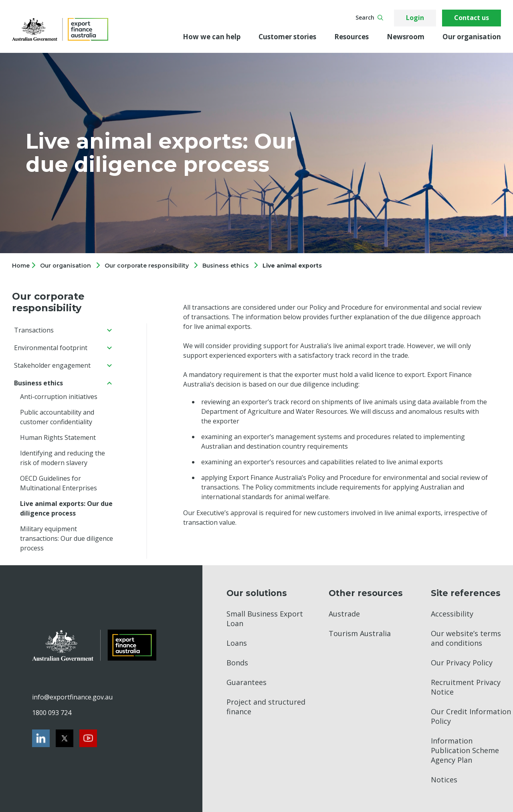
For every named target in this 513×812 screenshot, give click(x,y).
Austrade (344, 614)
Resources (351, 37)
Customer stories (287, 37)
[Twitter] (65, 738)
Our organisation (472, 37)
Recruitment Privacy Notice (466, 687)
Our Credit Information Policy (471, 716)
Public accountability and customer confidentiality (57, 417)
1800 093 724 (52, 713)
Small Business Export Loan (265, 619)
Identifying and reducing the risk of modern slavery (63, 458)
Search (369, 17)
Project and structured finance (266, 707)
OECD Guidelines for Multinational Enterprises (59, 483)
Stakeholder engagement (52, 365)
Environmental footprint (51, 348)
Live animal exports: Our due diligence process (66, 508)
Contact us (472, 18)
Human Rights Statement (58, 437)
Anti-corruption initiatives (59, 397)
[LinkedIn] (41, 738)
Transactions (34, 330)
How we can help (212, 37)
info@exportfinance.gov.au (72, 697)
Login (415, 18)
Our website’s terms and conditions (466, 638)
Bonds (237, 663)
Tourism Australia (360, 633)
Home (22, 266)
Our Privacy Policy (462, 663)
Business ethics (226, 266)
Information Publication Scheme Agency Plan (465, 750)
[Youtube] (88, 738)
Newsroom (406, 37)
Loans (237, 643)
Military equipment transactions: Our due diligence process (67, 538)
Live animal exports (292, 266)
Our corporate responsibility (147, 266)
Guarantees (246, 682)
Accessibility (452, 614)
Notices (444, 780)
